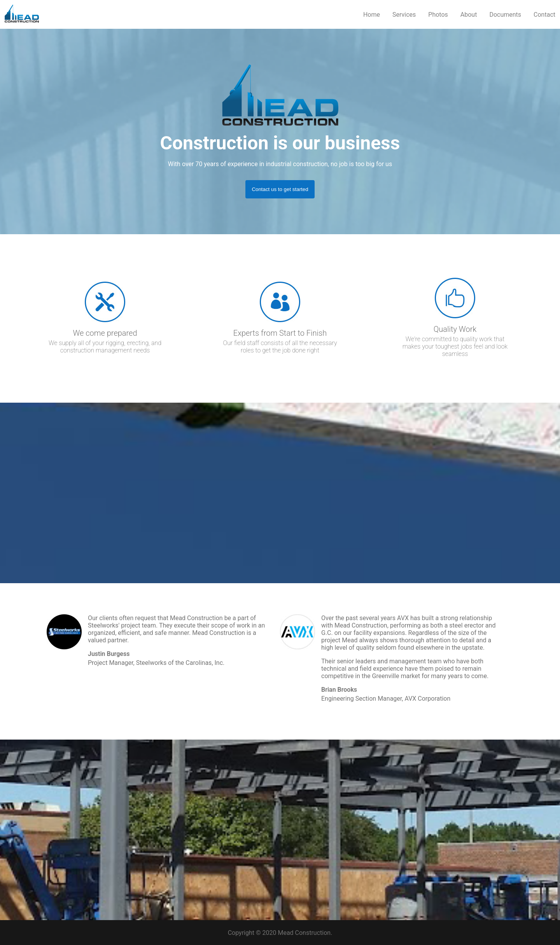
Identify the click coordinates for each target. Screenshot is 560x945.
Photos (438, 15)
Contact (544, 15)
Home (372, 15)
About (469, 15)
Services (404, 15)
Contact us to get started (280, 189)
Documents (505, 15)
